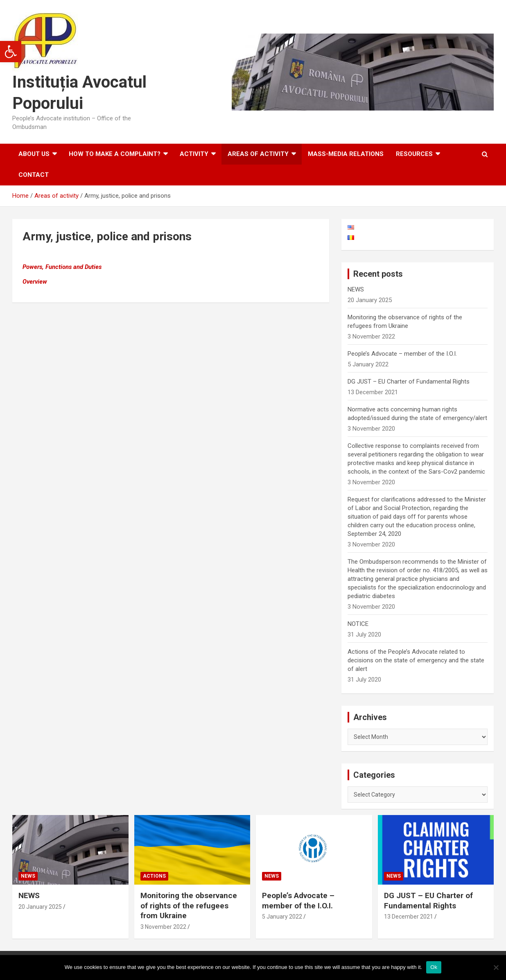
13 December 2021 (409, 917)
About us (34, 154)
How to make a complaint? (115, 154)
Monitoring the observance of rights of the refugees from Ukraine (189, 905)
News (28, 876)
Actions (154, 876)
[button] (11, 52)
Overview (35, 282)
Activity (194, 154)
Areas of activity (258, 154)
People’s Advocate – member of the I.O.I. (402, 354)
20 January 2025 (40, 907)
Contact (34, 175)
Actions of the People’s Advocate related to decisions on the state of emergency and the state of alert (416, 660)
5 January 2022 (282, 917)
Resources (414, 154)
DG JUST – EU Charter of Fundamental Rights (409, 382)
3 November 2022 (163, 927)
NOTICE (358, 624)
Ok (434, 967)
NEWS (356, 289)
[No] (496, 967)
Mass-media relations (346, 154)
